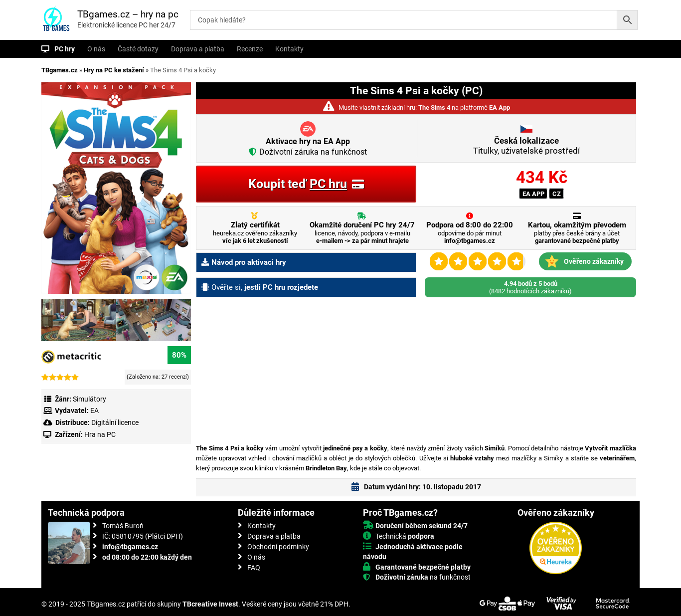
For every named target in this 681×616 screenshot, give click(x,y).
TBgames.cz (60, 70)
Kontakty (289, 49)
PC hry (65, 49)
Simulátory (89, 399)
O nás (96, 49)
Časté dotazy (138, 49)
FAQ (254, 568)
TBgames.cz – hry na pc (128, 14)
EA (94, 411)
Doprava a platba (198, 49)
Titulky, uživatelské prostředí (526, 146)
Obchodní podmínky (278, 547)
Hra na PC (99, 434)
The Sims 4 (434, 107)
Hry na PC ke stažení (114, 70)
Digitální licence (114, 422)
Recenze (250, 49)
